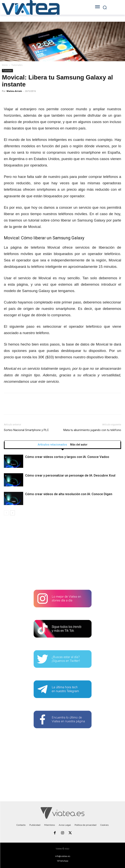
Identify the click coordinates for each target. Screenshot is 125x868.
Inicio (5, 65)
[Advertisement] (62, 554)
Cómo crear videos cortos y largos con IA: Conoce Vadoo (67, 457)
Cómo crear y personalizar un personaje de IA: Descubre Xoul (70, 475)
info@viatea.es (63, 856)
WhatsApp (63, 861)
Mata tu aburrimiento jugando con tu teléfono (92, 430)
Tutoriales (17, 65)
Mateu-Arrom (14, 91)
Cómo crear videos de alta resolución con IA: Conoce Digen (69, 494)
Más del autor (79, 445)
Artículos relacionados (52, 445)
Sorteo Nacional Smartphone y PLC (26, 430)
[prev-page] (6, 513)
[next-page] (12, 513)
